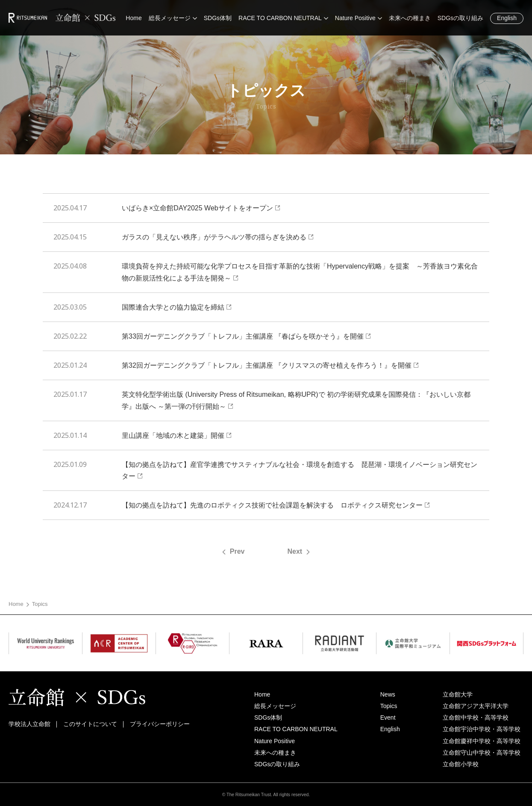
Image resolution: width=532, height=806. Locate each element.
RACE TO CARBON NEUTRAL (296, 729)
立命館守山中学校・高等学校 (482, 753)
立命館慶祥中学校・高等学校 (482, 741)
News (388, 694)
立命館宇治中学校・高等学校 (482, 729)
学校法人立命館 (29, 724)
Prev (237, 551)
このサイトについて (90, 724)
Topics (389, 706)
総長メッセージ (275, 706)
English (507, 18)
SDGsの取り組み (277, 764)
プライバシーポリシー (160, 724)
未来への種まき (275, 753)
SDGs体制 (268, 717)
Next (295, 551)
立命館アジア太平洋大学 (476, 706)
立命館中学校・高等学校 (476, 717)
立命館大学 (458, 694)
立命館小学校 (461, 764)
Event (388, 717)
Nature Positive (275, 741)
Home (16, 604)
